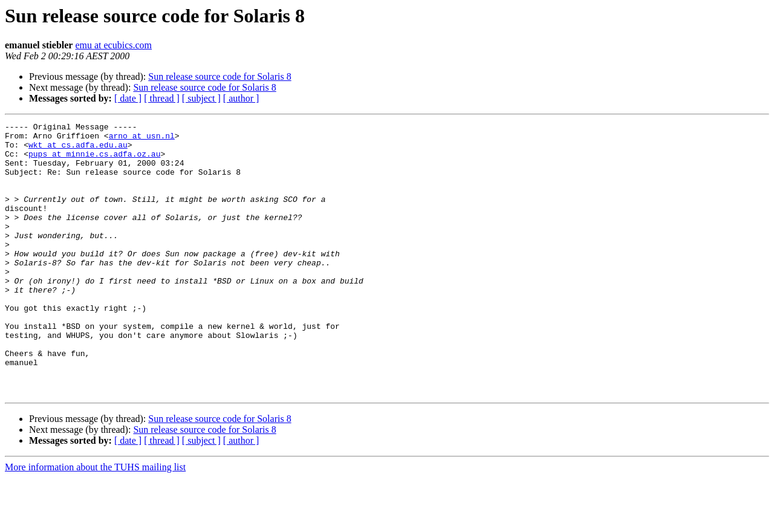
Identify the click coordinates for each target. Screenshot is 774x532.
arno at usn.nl (142, 139)
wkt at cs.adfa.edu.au (78, 150)
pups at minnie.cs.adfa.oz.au (94, 161)
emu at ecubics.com (113, 45)
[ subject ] (201, 98)
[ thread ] (162, 98)
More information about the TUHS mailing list (95, 521)
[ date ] (128, 98)
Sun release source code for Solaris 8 (220, 76)
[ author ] (241, 98)
